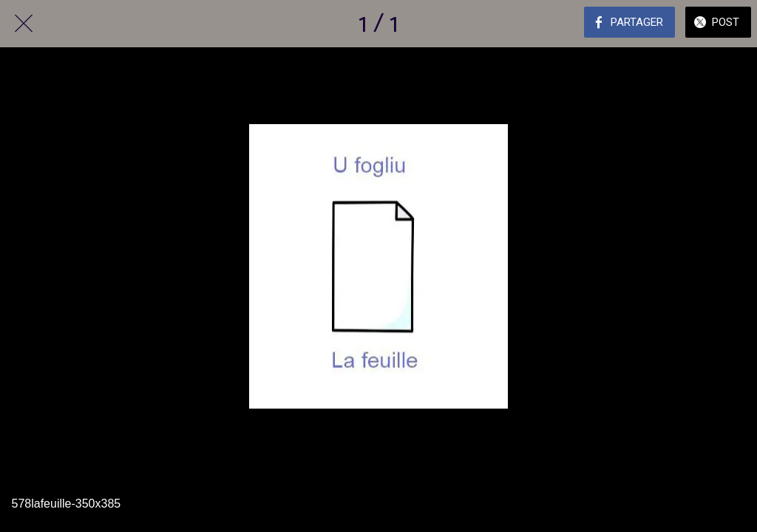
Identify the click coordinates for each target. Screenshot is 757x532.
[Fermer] (24, 24)
